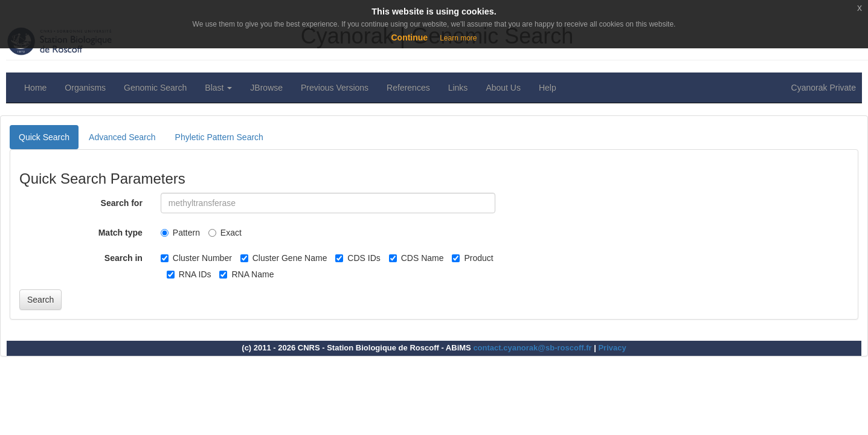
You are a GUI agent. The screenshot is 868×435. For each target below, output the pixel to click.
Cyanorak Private (824, 88)
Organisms (85, 88)
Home (35, 88)
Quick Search (44, 137)
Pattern (180, 233)
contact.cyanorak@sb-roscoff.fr (532, 348)
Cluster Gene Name (284, 258)
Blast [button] (218, 88)
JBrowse (266, 88)
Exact (225, 233)
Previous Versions (335, 88)
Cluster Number (196, 258)
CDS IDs (358, 258)
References (408, 88)
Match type (121, 233)
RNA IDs (189, 274)
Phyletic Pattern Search (219, 137)
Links (458, 88)
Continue (409, 37)
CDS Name (416, 258)
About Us (503, 88)
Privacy (612, 348)
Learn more (458, 38)
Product (472, 258)
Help (548, 88)
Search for (122, 203)
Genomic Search (155, 88)
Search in (124, 258)
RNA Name (246, 274)
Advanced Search (122, 137)
